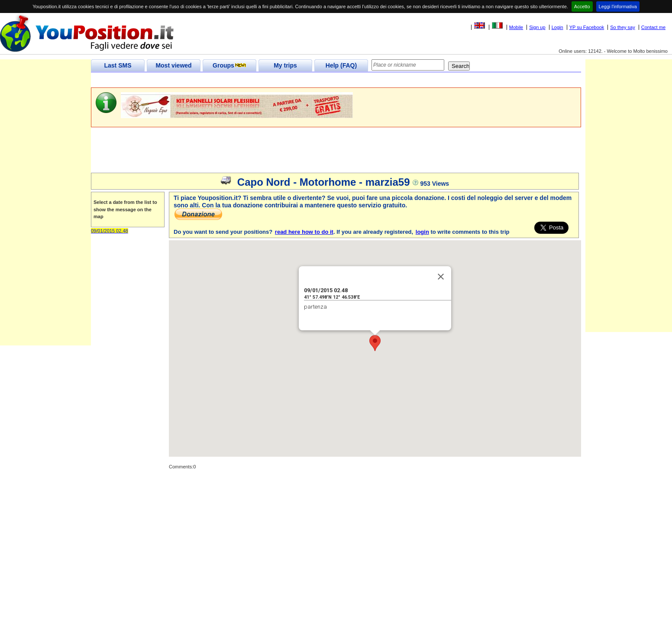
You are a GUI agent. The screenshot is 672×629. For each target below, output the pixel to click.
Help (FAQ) (341, 65)
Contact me (653, 27)
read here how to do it (304, 232)
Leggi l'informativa (618, 6)
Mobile (516, 27)
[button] (375, 343)
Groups (229, 65)
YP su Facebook (587, 27)
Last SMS (118, 65)
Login (557, 27)
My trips (285, 65)
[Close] (441, 277)
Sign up (537, 27)
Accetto (582, 6)
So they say (622, 27)
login (422, 232)
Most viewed (173, 65)
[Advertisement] (249, 80)
